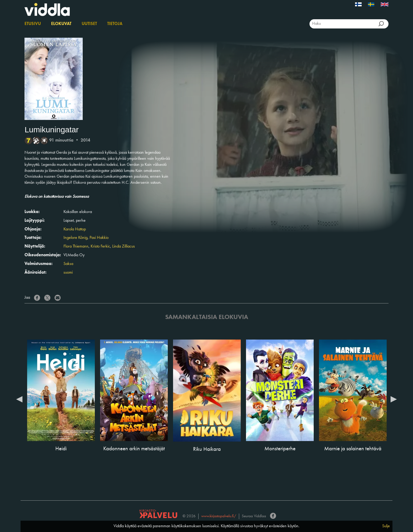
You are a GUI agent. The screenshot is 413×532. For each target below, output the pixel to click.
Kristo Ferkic (100, 246)
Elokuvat (61, 24)
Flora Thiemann (76, 246)
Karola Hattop (75, 229)
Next (394, 399)
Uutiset (89, 24)
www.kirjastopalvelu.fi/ (219, 516)
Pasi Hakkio (99, 238)
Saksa (68, 264)
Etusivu (33, 24)
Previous (19, 399)
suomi (68, 273)
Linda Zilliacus (124, 246)
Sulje (386, 526)
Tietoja (115, 24)
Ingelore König (75, 238)
